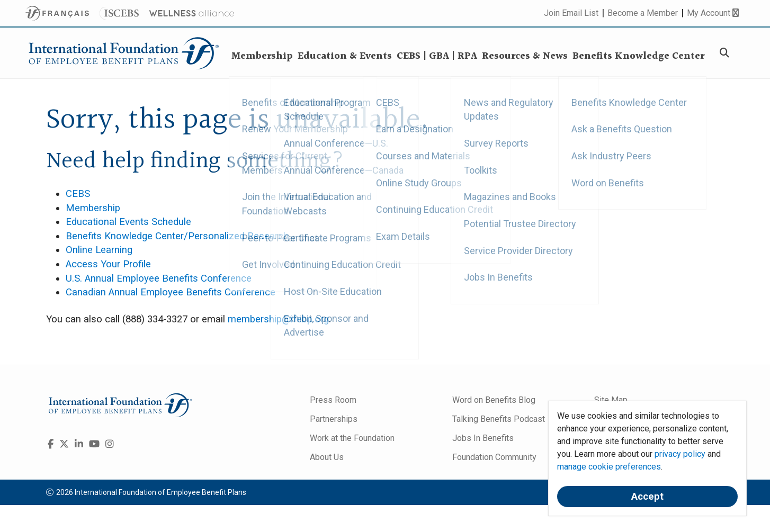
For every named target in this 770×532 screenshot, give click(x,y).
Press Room (333, 400)
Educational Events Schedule (128, 222)
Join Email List (571, 13)
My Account (713, 13)
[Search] (726, 53)
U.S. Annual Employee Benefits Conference (159, 278)
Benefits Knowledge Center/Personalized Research (177, 236)
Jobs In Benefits (483, 438)
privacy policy (680, 454)
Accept (647, 497)
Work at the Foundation (352, 438)
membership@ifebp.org (278, 319)
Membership (93, 208)
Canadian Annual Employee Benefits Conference (171, 292)
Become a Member (643, 13)
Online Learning (99, 250)
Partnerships (334, 419)
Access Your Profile (108, 264)
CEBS (78, 194)
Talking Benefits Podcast (499, 419)
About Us (327, 457)
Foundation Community (494, 457)
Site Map (611, 400)
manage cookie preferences (609, 467)
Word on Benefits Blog (494, 400)
